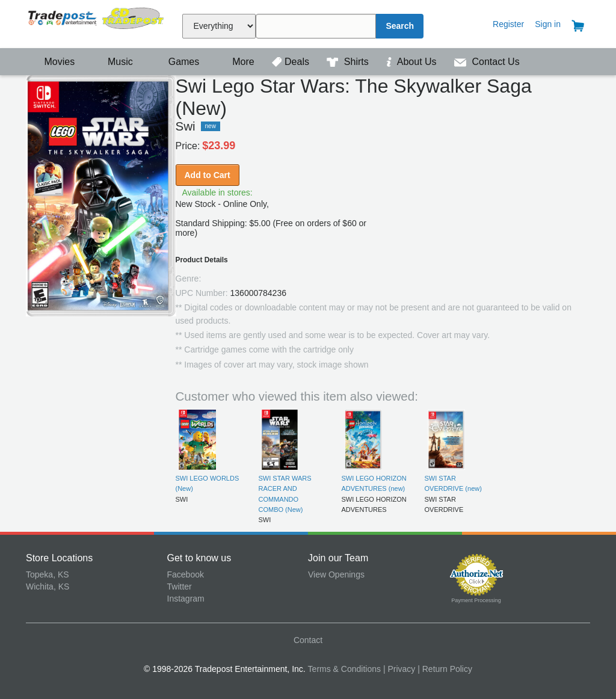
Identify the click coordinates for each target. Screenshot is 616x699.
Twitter (180, 587)
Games (176, 62)
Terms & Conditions (344, 669)
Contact (308, 640)
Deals (292, 62)
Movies (52, 62)
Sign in (548, 24)
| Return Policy (445, 669)
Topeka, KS (48, 574)
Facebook (186, 574)
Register (508, 24)
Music (114, 62)
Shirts (349, 62)
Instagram (186, 599)
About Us (413, 62)
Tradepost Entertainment (97, 23)
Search (400, 26)
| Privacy (399, 669)
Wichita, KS (48, 587)
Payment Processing (476, 600)
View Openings (336, 574)
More (237, 62)
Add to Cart (208, 175)
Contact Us (487, 62)
